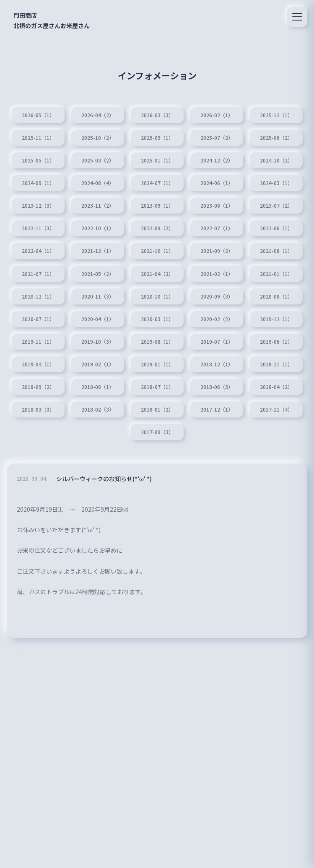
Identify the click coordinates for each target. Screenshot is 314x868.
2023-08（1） (217, 206)
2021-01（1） (276, 274)
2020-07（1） (38, 319)
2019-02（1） (98, 364)
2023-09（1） (157, 206)
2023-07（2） (276, 206)
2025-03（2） (98, 160)
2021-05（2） (98, 274)
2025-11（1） (38, 138)
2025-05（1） (38, 160)
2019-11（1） (38, 342)
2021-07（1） (38, 274)
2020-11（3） (98, 296)
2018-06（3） (217, 387)
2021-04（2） (157, 274)
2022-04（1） (38, 251)
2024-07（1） (157, 183)
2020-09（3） (217, 296)
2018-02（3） (98, 410)
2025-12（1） (276, 115)
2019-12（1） (276, 319)
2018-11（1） (276, 364)
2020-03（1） (157, 319)
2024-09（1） (38, 183)
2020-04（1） (98, 319)
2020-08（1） (276, 296)
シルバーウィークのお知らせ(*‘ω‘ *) (104, 480)
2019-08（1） (157, 342)
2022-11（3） (38, 228)
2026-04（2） (98, 115)
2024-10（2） (276, 160)
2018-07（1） (157, 387)
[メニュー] (297, 17)
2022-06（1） (276, 228)
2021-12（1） (98, 251)
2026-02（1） (217, 115)
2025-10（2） (98, 138)
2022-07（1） (217, 228)
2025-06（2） (276, 138)
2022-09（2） (157, 228)
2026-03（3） (157, 115)
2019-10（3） (98, 342)
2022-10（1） (98, 228)
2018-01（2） (157, 410)
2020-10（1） (157, 296)
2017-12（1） (217, 410)
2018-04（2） (276, 387)
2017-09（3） (157, 432)
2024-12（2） (217, 160)
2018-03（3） (38, 410)
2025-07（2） (217, 138)
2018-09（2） (38, 387)
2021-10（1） (157, 251)
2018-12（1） (217, 364)
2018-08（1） (98, 387)
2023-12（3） (38, 206)
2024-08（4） (98, 183)
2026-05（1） (38, 115)
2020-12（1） (38, 296)
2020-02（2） (217, 319)
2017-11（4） (276, 410)
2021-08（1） (276, 251)
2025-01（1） (157, 160)
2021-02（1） (217, 274)
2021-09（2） (217, 251)
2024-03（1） (276, 183)
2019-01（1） (157, 364)
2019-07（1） (217, 342)
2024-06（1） (217, 183)
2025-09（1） (157, 138)
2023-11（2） (98, 206)
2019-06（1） (276, 342)
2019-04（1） (38, 364)
